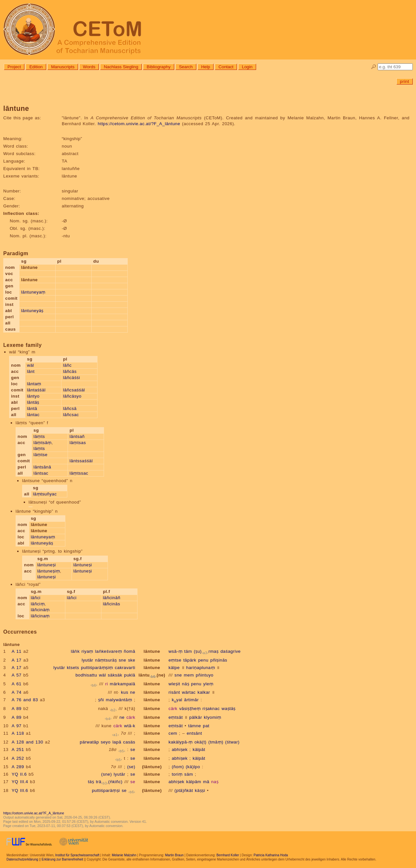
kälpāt (199, 750)
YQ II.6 (19, 774)
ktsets (73, 668)
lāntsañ (77, 436)
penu (203, 660)
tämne (195, 726)
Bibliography (158, 67)
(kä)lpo (193, 767)
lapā (117, 742)
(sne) (106, 774)
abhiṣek (180, 750)
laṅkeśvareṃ (109, 651)
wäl (31, 365)
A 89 (17, 709)
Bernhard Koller (228, 855)
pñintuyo (204, 675)
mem (189, 675)
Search (186, 67)
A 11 (17, 651)
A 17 (17, 660)
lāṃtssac (79, 473)
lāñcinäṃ (40, 610)
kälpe (174, 668)
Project (14, 67)
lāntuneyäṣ (32, 311)
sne (122, 660)
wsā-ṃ (175, 651)
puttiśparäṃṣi (106, 790)
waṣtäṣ (229, 709)
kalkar (204, 692)
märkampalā (123, 684)
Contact (226, 67)
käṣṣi (200, 790)
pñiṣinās (219, 660)
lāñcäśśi (71, 378)
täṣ (91, 782)
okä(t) (200, 742)
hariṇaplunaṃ (201, 668)
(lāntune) (152, 767)
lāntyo (33, 396)
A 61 (17, 684)
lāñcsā (70, 408)
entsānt (194, 733)
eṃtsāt (175, 717)
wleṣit (174, 684)
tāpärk (190, 660)
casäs (129, 742)
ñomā (130, 651)
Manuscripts (63, 67)
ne (133, 692)
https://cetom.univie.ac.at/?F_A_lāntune (139, 124)
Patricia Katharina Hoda (271, 855)
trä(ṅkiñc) (109, 782)
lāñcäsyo (72, 396)
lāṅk (75, 651)
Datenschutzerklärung (22, 859)
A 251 (18, 750)
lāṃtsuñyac (45, 494)
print (405, 81)
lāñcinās (112, 604)
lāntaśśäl (36, 390)
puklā (130, 675)
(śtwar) (232, 742)
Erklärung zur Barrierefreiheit (62, 859)
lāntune (152, 651)
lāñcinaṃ (40, 616)
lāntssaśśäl (81, 461)
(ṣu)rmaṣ (206, 651)
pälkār (195, 717)
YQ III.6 (20, 790)
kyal (177, 700)
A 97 (17, 726)
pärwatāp (90, 742)
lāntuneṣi (47, 565)
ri (107, 684)
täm (188, 651)
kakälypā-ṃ (180, 742)
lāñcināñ (112, 598)
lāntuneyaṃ (33, 292)
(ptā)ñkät (184, 790)
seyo (106, 742)
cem (173, 733)
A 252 (18, 758)
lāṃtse (40, 455)
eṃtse (175, 660)
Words (89, 67)
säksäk (115, 675)
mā (206, 782)
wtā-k (130, 726)
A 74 (17, 692)
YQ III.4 (20, 782)
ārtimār (192, 700)
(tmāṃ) (216, 742)
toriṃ (177, 774)
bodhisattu (86, 675)
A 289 (18, 767)
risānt (174, 692)
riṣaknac (211, 709)
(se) (131, 767)
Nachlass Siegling (121, 67)
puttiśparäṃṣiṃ (97, 668)
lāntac (33, 415)
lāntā (32, 408)
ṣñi (101, 700)
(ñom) (178, 767)
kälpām (194, 782)
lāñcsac (71, 415)
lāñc (67, 365)
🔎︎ (374, 67)
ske (132, 660)
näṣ (186, 684)
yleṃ (208, 684)
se (133, 750)
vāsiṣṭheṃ (190, 709)
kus (124, 692)
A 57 (17, 675)
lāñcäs (70, 371)
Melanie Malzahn (124, 855)
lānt (31, 371)
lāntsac (41, 473)
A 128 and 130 (27, 742)
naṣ (215, 782)
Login (247, 67)
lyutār (87, 660)
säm (189, 774)
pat (206, 726)
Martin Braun (174, 855)
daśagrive (230, 651)
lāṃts (39, 436)
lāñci (36, 598)
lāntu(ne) (152, 675)
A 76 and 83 (25, 700)
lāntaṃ (34, 384)
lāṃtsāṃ (43, 443)
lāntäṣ (33, 402)
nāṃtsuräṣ (106, 660)
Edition (36, 67)
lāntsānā (42, 467)
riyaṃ (87, 651)
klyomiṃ (212, 717)
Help (206, 67)
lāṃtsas (78, 443)
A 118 (18, 733)
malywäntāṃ (119, 700)
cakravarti (125, 668)
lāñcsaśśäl (74, 390)
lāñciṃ (38, 604)
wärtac (189, 692)
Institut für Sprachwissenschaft (77, 855)
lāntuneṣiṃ (49, 571)
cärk (173, 709)
